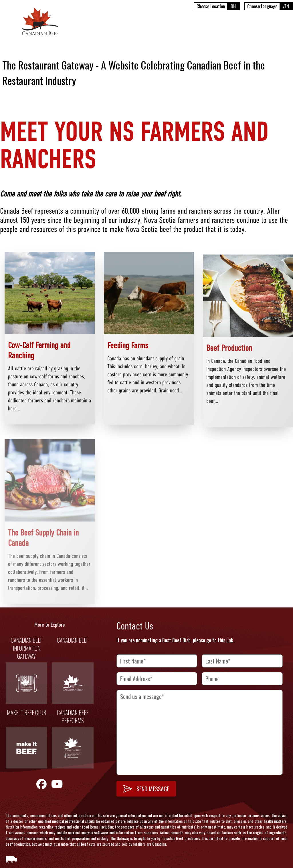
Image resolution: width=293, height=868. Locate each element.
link (230, 640)
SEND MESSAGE (146, 789)
